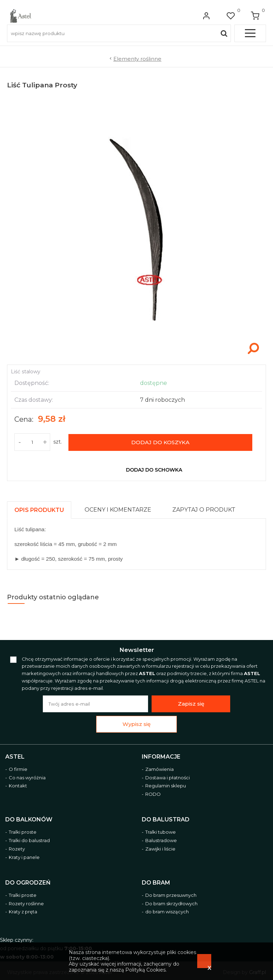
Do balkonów (29, 819)
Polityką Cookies (145, 970)
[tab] (42, 508)
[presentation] (39, 510)
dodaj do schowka (154, 470)
